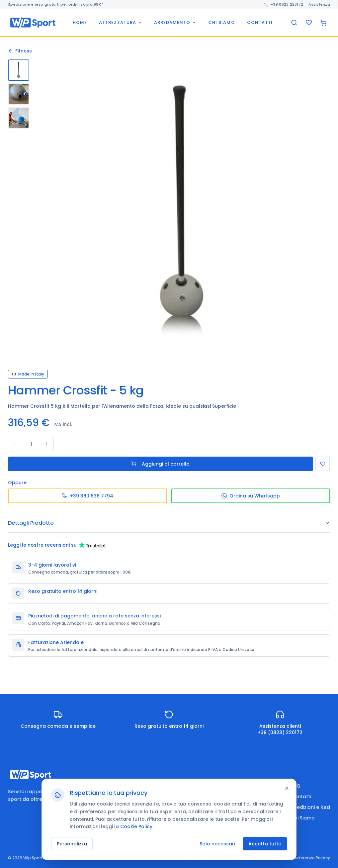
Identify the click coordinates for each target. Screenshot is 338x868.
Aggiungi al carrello (160, 464)
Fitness (20, 51)
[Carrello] (323, 23)
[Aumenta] (46, 444)
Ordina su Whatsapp (251, 496)
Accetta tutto (265, 844)
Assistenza (319, 4)
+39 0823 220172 (284, 4)
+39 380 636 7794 (88, 496)
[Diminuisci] (16, 444)
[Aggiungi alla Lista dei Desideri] (323, 464)
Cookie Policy (136, 826)
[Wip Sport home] (33, 23)
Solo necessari (217, 844)
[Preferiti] (309, 23)
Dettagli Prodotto (169, 523)
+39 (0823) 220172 (280, 732)
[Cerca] (294, 23)
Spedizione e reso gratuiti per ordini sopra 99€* (56, 4)
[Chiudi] (287, 788)
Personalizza (72, 844)
